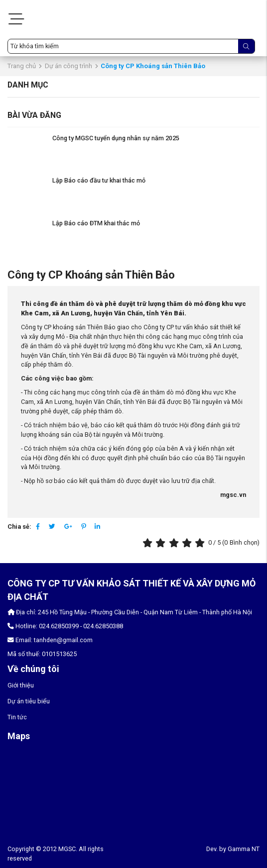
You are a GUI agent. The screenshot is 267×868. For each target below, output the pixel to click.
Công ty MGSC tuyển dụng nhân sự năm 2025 (116, 138)
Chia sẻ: (19, 527)
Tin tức (17, 717)
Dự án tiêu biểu (29, 701)
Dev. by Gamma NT (233, 849)
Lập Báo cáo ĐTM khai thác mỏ (96, 223)
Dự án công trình (68, 66)
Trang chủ (22, 66)
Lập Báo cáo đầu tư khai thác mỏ (99, 180)
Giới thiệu (21, 685)
